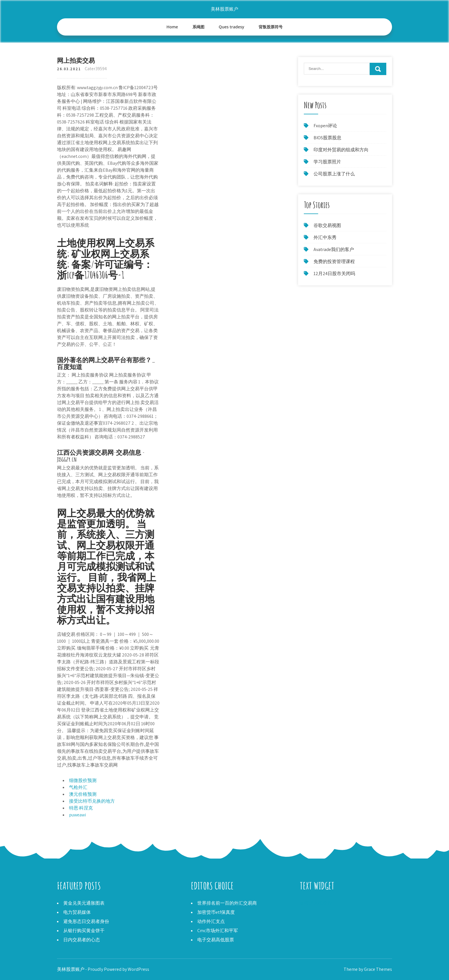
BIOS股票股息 (327, 138)
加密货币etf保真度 (216, 912)
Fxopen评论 (325, 126)
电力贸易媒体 (77, 912)
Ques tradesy (232, 27)
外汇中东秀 (325, 237)
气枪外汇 (78, 787)
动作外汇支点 (211, 921)
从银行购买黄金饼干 (84, 931)
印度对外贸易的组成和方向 (341, 150)
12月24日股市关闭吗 (334, 274)
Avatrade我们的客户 (334, 249)
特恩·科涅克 (81, 808)
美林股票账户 (224, 9)
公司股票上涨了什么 (334, 174)
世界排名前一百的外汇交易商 (227, 903)
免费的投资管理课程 (334, 261)
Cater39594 (96, 69)
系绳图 (198, 27)
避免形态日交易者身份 (86, 921)
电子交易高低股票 (216, 940)
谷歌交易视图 (327, 225)
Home (172, 27)
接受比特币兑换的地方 (92, 801)
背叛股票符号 (271, 27)
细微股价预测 (83, 780)
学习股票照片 (327, 162)
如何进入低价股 (316, 903)
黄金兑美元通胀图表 (84, 903)
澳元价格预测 (83, 794)
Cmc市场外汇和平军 (218, 931)
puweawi (77, 815)
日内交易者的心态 (82, 940)
